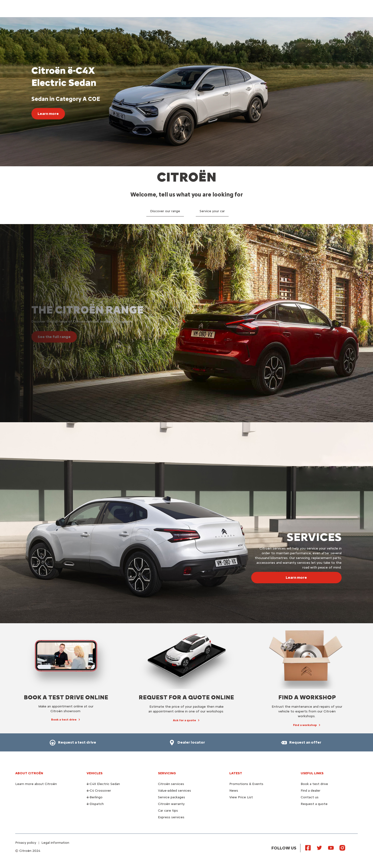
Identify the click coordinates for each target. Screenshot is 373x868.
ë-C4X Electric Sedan (103, 784)
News (234, 791)
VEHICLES (95, 773)
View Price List (241, 797)
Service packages (172, 797)
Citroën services (171, 784)
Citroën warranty (171, 804)
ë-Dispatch (95, 804)
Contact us (310, 797)
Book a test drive (314, 784)
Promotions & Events (246, 784)
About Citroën (29, 773)
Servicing (167, 773)
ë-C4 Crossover (99, 791)
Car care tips (168, 811)
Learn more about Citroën (36, 784)
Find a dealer (311, 791)
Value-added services (174, 791)
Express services (171, 817)
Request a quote (314, 804)
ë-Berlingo (95, 797)
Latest (236, 773)
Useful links (312, 773)
